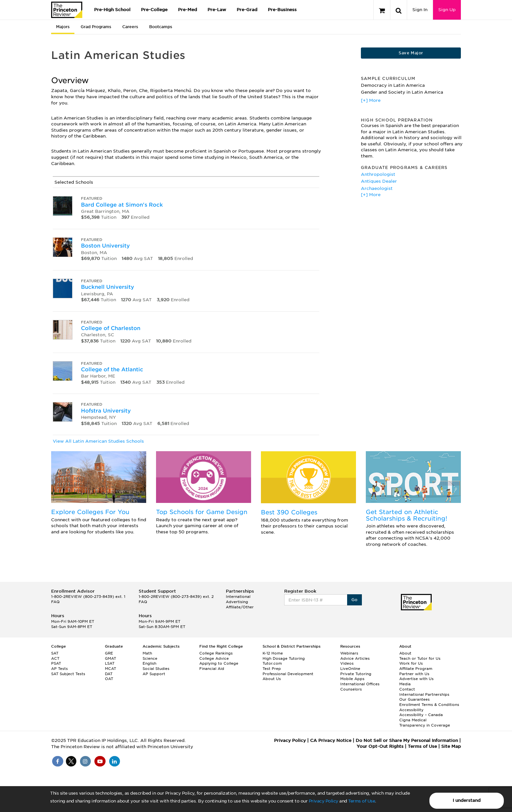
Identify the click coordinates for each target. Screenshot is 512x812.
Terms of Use (362, 801)
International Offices (360, 684)
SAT (55, 653)
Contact (407, 689)
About (405, 653)
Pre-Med (187, 10)
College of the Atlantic (112, 369)
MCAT (110, 669)
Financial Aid (212, 669)
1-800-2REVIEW (88, 597)
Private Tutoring (356, 674)
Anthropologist (378, 174)
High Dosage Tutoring (284, 658)
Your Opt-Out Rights (380, 746)
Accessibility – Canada (421, 715)
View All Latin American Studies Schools (98, 441)
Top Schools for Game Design (202, 512)
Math (147, 653)
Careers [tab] (130, 27)
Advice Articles (355, 658)
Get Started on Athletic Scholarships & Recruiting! (406, 515)
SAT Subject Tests (68, 674)
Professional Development (288, 674)
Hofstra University (106, 411)
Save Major (411, 53)
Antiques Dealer (379, 181)
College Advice (214, 658)
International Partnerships (424, 694)
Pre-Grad (247, 10)
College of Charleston (111, 328)
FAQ (55, 602)
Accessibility (411, 710)
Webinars (349, 653)
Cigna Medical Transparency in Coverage (425, 723)
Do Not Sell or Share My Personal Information (407, 740)
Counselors (351, 689)
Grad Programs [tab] (96, 27)
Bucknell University (108, 287)
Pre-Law (217, 10)
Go (354, 600)
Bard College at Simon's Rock (122, 205)
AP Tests (59, 669)
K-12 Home (273, 653)
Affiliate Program (416, 669)
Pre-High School (112, 10)
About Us (272, 679)
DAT (109, 674)
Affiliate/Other (240, 607)
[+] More (371, 100)
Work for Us (411, 663)
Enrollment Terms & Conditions (429, 705)
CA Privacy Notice (331, 740)
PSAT (56, 663)
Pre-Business (282, 10)
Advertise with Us (416, 679)
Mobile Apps (352, 679)
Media (405, 684)
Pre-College (154, 10)
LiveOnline (350, 669)
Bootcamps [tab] (161, 27)
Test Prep (272, 669)
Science (150, 658)
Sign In (420, 10)
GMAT (110, 658)
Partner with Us (414, 674)
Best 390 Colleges (289, 512)
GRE (109, 653)
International (238, 597)
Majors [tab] (63, 27)
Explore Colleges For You (90, 512)
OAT (109, 679)
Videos (347, 663)
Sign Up (447, 10)
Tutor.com (272, 663)
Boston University (105, 246)
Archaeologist (377, 188)
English (149, 663)
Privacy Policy (324, 801)
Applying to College (219, 663)
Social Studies (156, 669)
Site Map (451, 746)
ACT (55, 658)
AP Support (154, 674)
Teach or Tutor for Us (420, 658)
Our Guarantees (414, 699)
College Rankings (216, 653)
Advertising (237, 602)
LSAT (110, 663)
